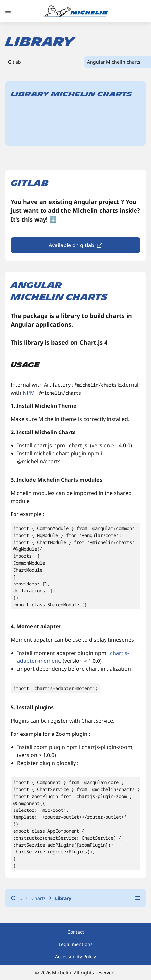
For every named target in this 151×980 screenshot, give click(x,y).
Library (63, 898)
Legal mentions (76, 944)
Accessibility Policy (75, 956)
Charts (39, 898)
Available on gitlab (72, 245)
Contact (76, 932)
